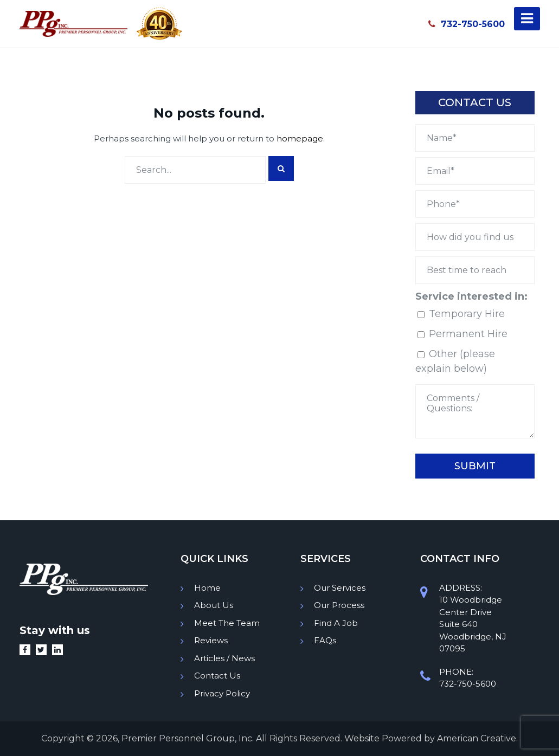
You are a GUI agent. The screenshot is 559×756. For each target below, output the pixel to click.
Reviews (211, 640)
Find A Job (336, 623)
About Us (214, 605)
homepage (300, 138)
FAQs (325, 640)
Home (207, 588)
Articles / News (224, 658)
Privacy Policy (222, 693)
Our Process (339, 605)
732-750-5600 (467, 24)
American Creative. (477, 738)
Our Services (340, 588)
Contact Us (217, 676)
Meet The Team (227, 623)
